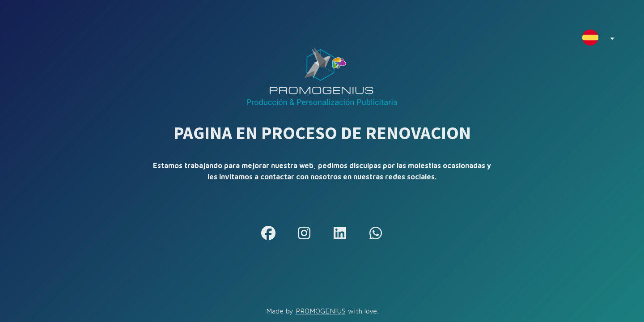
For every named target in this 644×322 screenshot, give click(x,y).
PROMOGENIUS (321, 311)
